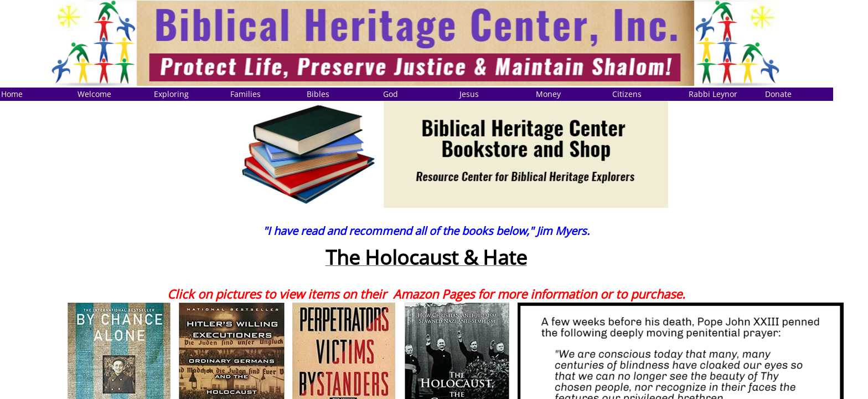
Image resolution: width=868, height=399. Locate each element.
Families (246, 94)
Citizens (627, 94)
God (391, 94)
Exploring (171, 94)
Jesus (469, 94)
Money (548, 94)
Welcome (94, 94)
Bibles (318, 94)
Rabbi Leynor (713, 94)
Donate (778, 94)
